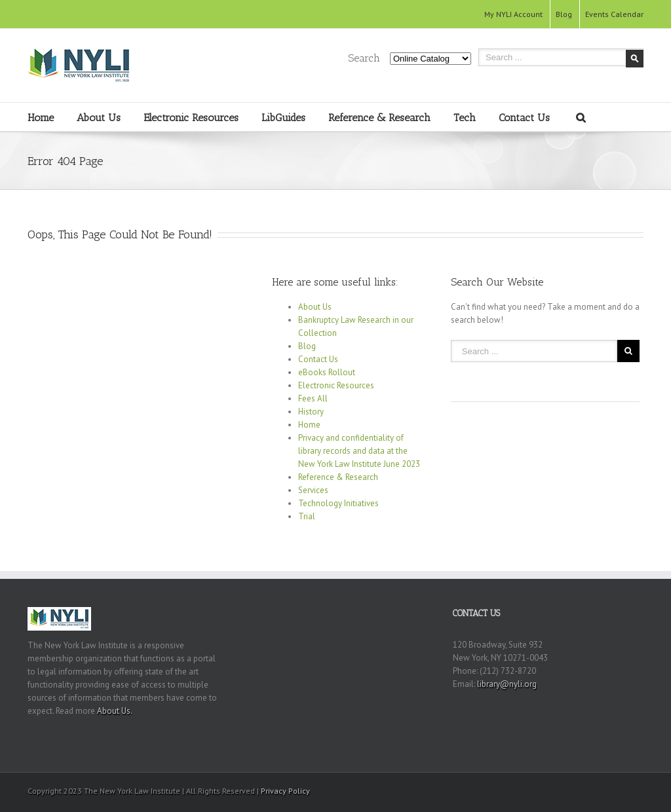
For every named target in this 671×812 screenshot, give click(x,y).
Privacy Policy (285, 791)
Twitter (639, 790)
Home (41, 118)
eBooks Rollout (327, 372)
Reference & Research (379, 118)
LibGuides (283, 118)
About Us (99, 118)
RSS (618, 789)
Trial (307, 516)
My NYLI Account (513, 14)
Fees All (313, 398)
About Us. (115, 711)
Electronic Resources (191, 118)
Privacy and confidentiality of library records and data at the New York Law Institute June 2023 (359, 451)
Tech (465, 118)
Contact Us (524, 118)
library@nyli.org (507, 684)
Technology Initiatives (338, 503)
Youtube (593, 793)
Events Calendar (614, 14)
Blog (564, 14)
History (311, 412)
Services (313, 490)
